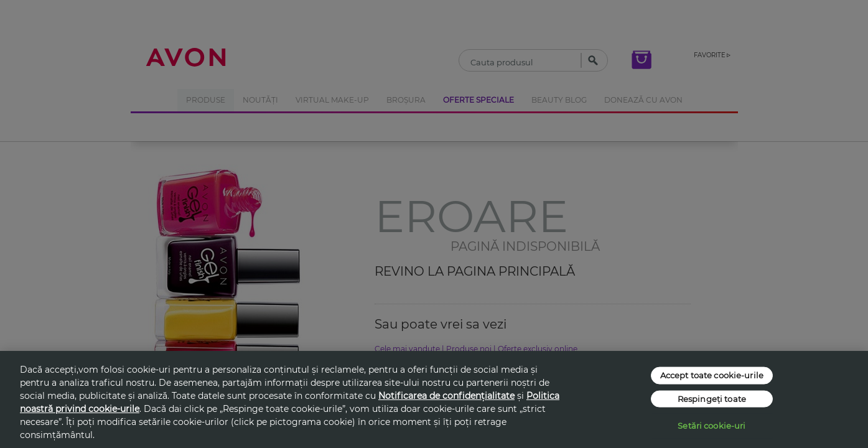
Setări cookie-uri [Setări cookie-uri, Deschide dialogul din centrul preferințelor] (712, 426)
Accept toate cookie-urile (712, 375)
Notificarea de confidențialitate (446, 396)
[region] (434, 399)
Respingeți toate (712, 398)
